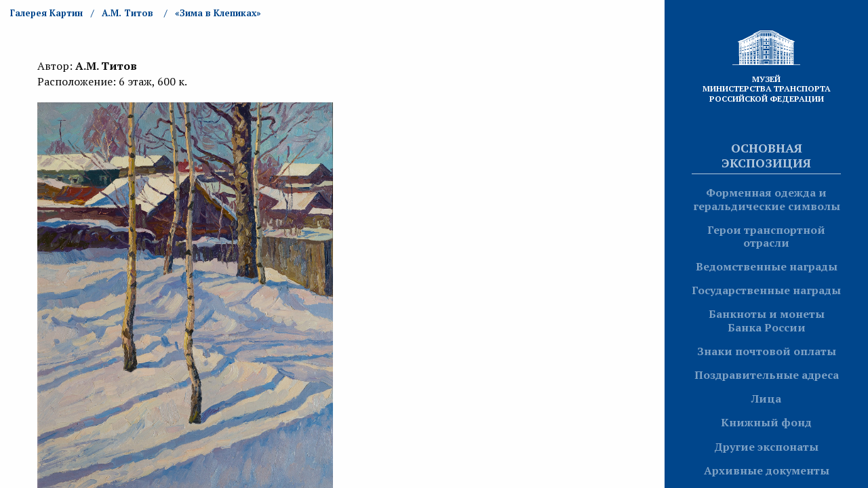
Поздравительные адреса (767, 375)
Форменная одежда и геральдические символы (767, 199)
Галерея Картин (46, 13)
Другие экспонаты (766, 447)
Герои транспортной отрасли (766, 236)
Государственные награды (766, 290)
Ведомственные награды (767, 266)
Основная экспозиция (766, 155)
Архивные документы (767, 470)
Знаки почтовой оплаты (767, 351)
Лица (766, 399)
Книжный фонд (766, 422)
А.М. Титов (127, 13)
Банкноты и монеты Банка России (767, 320)
